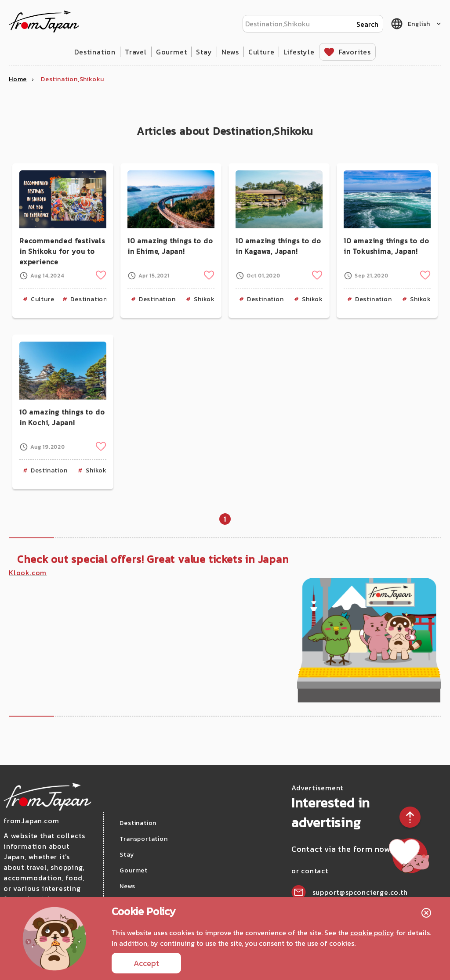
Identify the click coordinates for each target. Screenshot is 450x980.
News (230, 52)
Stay (204, 52)
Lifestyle (299, 52)
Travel (136, 52)
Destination (95, 52)
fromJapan (44, 22)
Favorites (355, 52)
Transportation (143, 839)
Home (18, 79)
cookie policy (372, 933)
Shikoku (206, 299)
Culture (261, 52)
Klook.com (28, 573)
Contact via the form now (342, 849)
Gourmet (172, 52)
